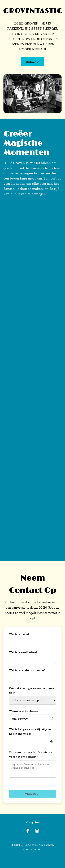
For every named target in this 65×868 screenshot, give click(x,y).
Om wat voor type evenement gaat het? (32, 690)
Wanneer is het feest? (24, 711)
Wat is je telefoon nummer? (27, 670)
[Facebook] (28, 831)
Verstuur (33, 794)
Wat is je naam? (19, 634)
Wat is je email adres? (23, 652)
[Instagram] (37, 831)
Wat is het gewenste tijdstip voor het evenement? (31, 731)
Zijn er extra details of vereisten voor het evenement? (31, 755)
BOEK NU (32, 62)
